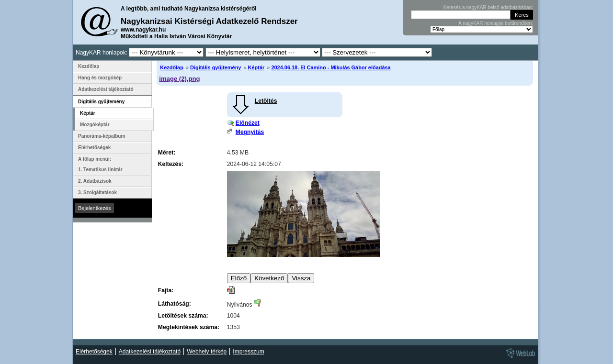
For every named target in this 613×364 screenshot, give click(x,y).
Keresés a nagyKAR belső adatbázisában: (488, 7)
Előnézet (248, 123)
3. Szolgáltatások (97, 193)
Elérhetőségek (94, 148)
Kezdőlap (172, 67)
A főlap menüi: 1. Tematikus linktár (100, 164)
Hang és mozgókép (100, 78)
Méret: (167, 153)
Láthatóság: (175, 304)
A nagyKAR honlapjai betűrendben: (496, 23)
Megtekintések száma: (189, 327)
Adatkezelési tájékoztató (106, 89)
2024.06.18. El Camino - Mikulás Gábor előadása (331, 67)
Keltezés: (171, 164)
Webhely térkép (207, 352)
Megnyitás (250, 132)
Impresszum (248, 352)
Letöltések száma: (183, 316)
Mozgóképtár (95, 125)
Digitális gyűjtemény (216, 67)
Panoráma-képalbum (102, 136)
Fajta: (166, 290)
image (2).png (179, 79)
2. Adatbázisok (95, 181)
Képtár (256, 67)
